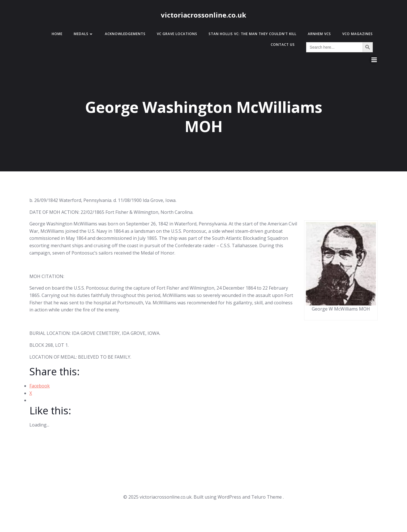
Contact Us (283, 45)
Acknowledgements (125, 34)
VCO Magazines (358, 34)
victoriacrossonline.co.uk (203, 15)
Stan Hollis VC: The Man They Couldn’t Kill (253, 34)
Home (57, 34)
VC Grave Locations (177, 34)
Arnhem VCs (319, 34)
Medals (84, 34)
